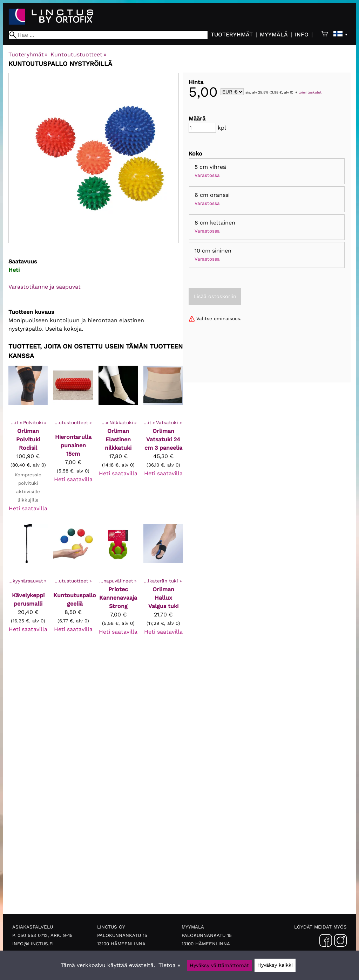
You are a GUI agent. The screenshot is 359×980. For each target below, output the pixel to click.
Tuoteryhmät (232, 34)
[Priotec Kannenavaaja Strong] (118, 583)
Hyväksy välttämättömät (219, 965)
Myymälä (274, 34)
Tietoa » (169, 965)
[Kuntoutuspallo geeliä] (73, 583)
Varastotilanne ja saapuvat (45, 287)
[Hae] (108, 35)
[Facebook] (326, 942)
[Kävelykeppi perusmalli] (28, 583)
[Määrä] (202, 128)
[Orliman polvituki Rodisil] (28, 442)
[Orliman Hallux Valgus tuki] (163, 583)
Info (302, 34)
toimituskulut (310, 92)
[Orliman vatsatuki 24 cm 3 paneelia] (163, 442)
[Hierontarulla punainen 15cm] (73, 442)
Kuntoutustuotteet (78, 54)
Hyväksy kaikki (275, 965)
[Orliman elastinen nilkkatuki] (118, 442)
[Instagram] (340, 942)
